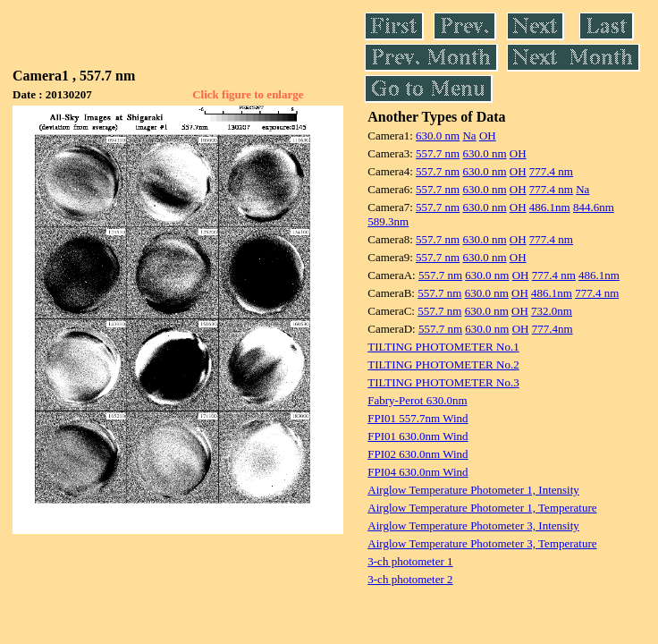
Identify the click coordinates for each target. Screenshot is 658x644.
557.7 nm (438, 153)
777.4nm (553, 329)
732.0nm (552, 311)
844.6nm (594, 207)
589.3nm (388, 221)
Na (469, 136)
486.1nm (550, 207)
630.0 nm (438, 136)
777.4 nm (551, 171)
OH (488, 136)
